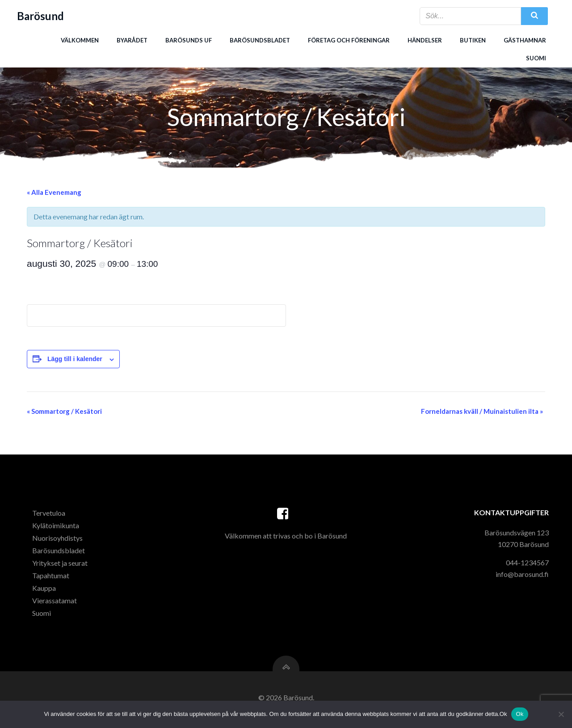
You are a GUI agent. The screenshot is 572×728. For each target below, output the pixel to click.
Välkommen (79, 40)
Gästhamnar (524, 40)
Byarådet (132, 40)
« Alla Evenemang (54, 193)
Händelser (424, 40)
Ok (519, 714)
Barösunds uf (188, 40)
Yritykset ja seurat (61, 565)
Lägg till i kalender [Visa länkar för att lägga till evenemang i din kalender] (75, 360)
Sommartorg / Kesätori (64, 412)
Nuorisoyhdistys (58, 540)
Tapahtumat (52, 578)
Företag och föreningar (348, 40)
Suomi (536, 58)
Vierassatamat (55, 603)
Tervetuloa (50, 515)
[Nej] (561, 714)
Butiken (472, 40)
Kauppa (45, 590)
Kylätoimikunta (57, 528)
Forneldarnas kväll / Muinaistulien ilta (482, 412)
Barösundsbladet (259, 40)
